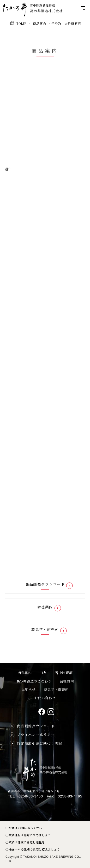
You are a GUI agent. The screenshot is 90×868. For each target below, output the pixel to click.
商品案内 (25, 673)
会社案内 (67, 681)
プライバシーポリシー (36, 734)
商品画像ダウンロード (36, 726)
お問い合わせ (45, 698)
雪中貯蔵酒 (64, 673)
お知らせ (29, 689)
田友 (43, 673)
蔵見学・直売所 (56, 689)
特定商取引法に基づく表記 (39, 743)
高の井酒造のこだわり (34, 681)
